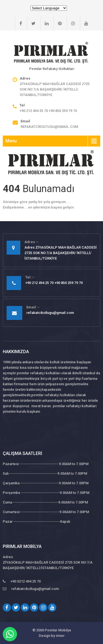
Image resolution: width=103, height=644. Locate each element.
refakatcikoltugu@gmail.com (49, 127)
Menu (11, 141)
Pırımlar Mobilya (58, 630)
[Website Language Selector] (49, 8)
